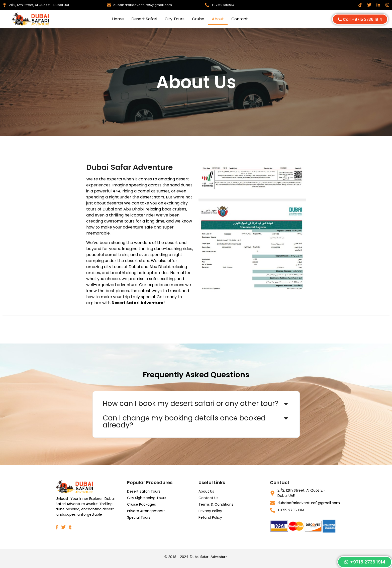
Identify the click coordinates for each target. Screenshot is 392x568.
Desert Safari (144, 19)
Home (118, 19)
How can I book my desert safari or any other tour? (191, 404)
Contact (240, 19)
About (218, 19)
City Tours (175, 19)
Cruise (198, 19)
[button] (196, 404)
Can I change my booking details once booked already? (184, 422)
